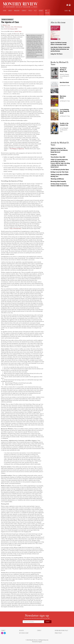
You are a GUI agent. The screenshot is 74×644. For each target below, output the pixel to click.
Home (5, 11)
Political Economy (18, 27)
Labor (12, 27)
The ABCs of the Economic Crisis (64, 124)
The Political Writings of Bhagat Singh (63, 70)
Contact (24, 11)
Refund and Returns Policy (61, 631)
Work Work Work (64, 82)
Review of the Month (7, 19)
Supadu (40, 642)
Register (21, 631)
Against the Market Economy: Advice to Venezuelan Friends (59, 43)
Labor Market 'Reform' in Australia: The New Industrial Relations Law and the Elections (60, 49)
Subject (3, 27)
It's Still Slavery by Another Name (60, 169)
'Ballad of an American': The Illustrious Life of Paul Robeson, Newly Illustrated (59, 150)
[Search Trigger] (68, 11)
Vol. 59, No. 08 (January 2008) (11, 29)
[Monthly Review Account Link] (67, 5)
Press (30, 11)
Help (35, 11)
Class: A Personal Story (16, 229)
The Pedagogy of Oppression (17, 149)
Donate (41, 11)
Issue (20, 31)
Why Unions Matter (63, 97)
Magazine (17, 11)
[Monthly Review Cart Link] (70, 5)
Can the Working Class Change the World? (65, 111)
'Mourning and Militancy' (57, 179)
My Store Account (24, 633)
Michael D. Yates (6, 25)
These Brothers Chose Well (58, 157)
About (10, 11)
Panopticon (54, 154)
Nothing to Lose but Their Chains (60, 172)
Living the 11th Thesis (57, 54)
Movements (8, 27)
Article (16, 31)
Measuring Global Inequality (58, 181)
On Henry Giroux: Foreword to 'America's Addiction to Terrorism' (60, 185)
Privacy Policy (58, 633)
